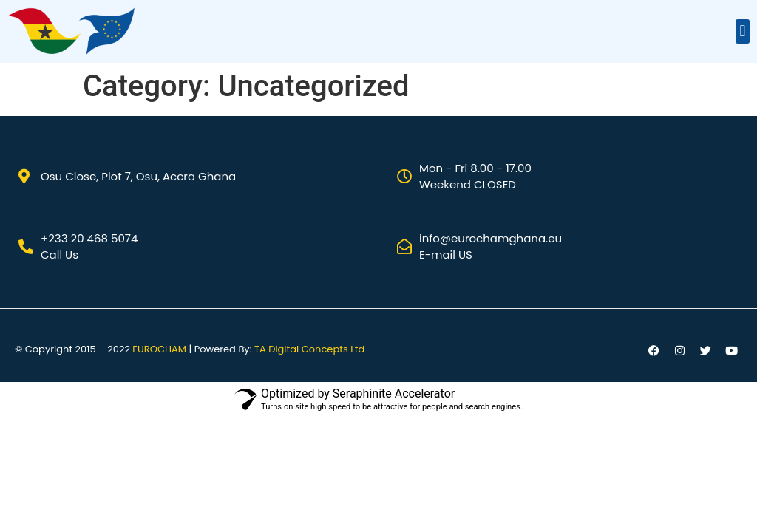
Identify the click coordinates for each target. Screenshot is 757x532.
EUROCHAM (159, 349)
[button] (743, 31)
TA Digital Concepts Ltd (309, 349)
